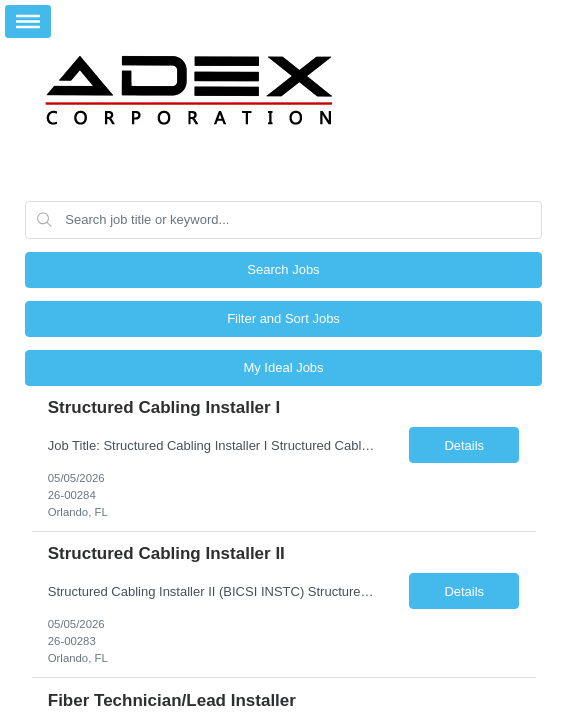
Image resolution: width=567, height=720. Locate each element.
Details (464, 445)
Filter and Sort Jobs (283, 318)
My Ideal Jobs (283, 367)
